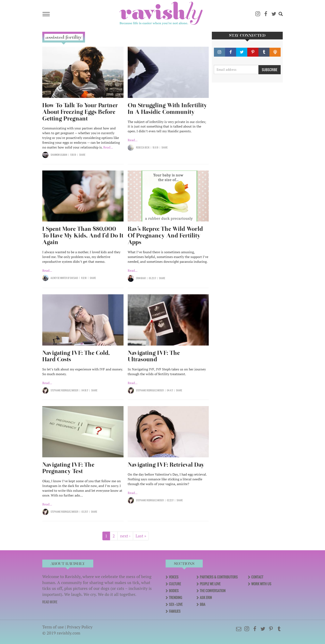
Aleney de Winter (59, 278)
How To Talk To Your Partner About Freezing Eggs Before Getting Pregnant (80, 112)
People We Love (210, 584)
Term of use (53, 627)
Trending (175, 598)
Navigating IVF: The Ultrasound (154, 356)
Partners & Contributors (219, 577)
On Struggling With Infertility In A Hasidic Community (167, 109)
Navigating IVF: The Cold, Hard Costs (76, 356)
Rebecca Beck (143, 147)
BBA (203, 604)
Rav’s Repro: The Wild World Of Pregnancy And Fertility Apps (165, 236)
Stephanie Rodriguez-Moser (64, 390)
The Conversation (213, 591)
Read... (108, 147)
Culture (175, 584)
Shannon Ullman (59, 155)
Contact (257, 577)
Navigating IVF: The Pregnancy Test (68, 468)
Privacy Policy (80, 627)
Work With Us (261, 584)
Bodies (174, 591)
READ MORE (50, 602)
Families (175, 611)
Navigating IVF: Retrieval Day (167, 465)
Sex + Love (176, 604)
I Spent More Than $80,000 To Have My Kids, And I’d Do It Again (83, 236)
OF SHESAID (72, 278)
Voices (174, 577)
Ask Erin (206, 598)
